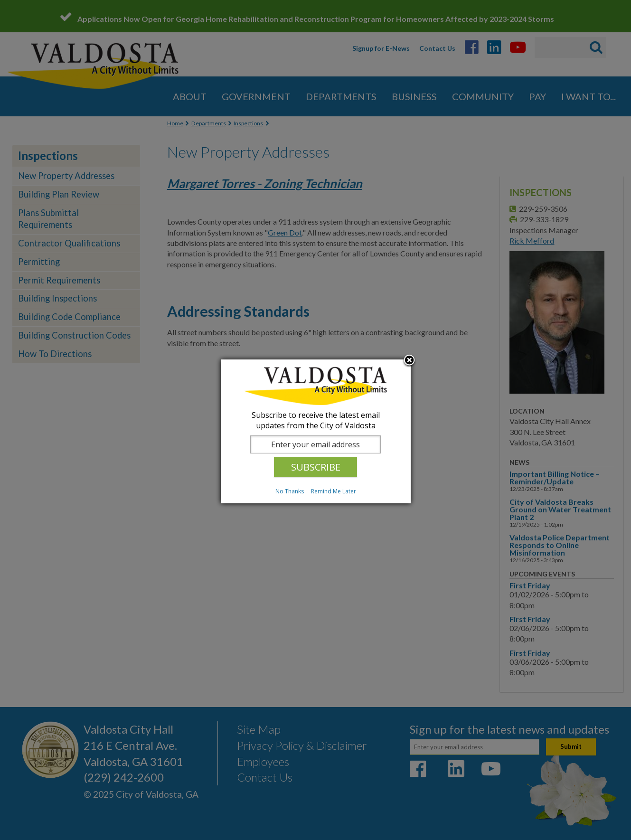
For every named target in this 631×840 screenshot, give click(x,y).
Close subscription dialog (409, 361)
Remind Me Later (334, 491)
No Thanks (290, 491)
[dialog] (316, 431)
